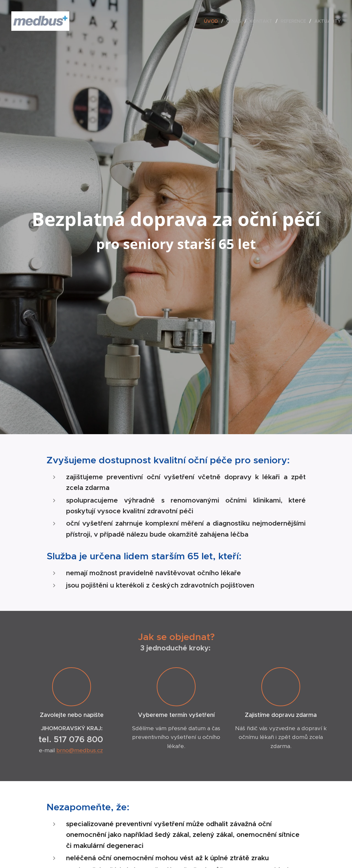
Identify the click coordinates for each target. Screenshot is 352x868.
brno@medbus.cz (79, 751)
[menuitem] (213, 21)
